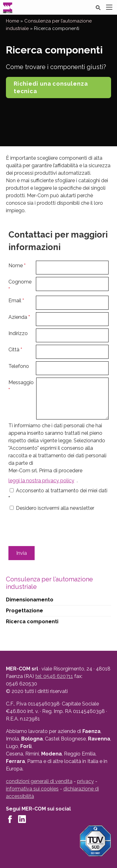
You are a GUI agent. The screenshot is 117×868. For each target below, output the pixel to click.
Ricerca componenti (32, 622)
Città (15, 350)
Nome (17, 266)
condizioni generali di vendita (39, 781)
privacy (85, 781)
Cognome (20, 286)
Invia (22, 553)
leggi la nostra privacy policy (41, 481)
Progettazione (24, 611)
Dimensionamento (30, 600)
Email (16, 301)
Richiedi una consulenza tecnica (51, 87)
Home (12, 21)
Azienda (19, 317)
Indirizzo (18, 333)
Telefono (19, 366)
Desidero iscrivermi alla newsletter (55, 508)
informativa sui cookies (32, 789)
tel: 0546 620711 (54, 676)
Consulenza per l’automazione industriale (49, 583)
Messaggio (21, 386)
